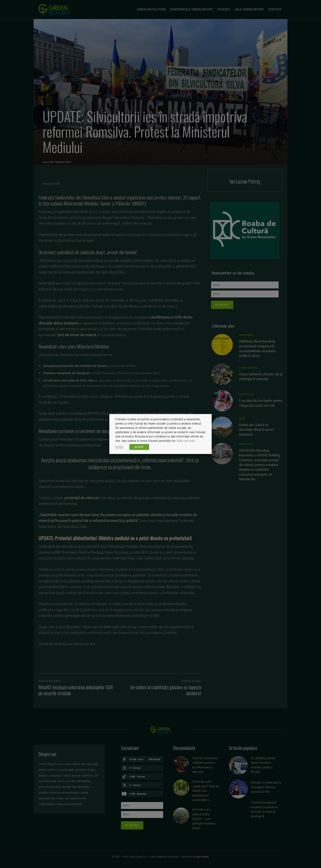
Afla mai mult (186, 441)
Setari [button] (119, 447)
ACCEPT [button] (139, 447)
